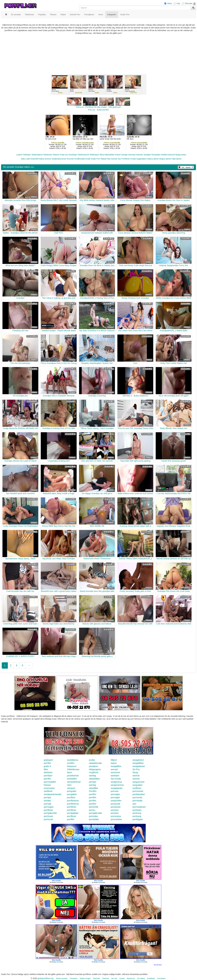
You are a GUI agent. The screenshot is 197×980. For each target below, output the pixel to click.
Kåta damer (177, 159)
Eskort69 (35, 159)
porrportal (115, 804)
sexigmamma (117, 785)
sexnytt (114, 769)
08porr (114, 760)
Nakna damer (153, 159)
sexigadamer (139, 766)
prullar (92, 760)
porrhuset (48, 816)
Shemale (188, 3)
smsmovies (49, 788)
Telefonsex (48, 155)
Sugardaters (141, 159)
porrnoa (114, 791)
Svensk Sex (116, 159)
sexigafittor (116, 766)
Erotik (88, 159)
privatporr (94, 766)
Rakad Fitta (106, 159)
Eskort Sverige (121, 155)
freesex (47, 785)
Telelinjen (27, 155)
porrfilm (47, 763)
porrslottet (94, 819)
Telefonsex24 (84, 155)
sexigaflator (138, 763)
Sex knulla (116, 779)
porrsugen (49, 807)
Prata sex (64, 155)
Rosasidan (156, 155)
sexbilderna (73, 760)
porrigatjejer (73, 813)
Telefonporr (94, 155)
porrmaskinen (139, 807)
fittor (46, 769)
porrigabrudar (50, 813)
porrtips (93, 782)
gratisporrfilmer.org (45, 978)
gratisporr (48, 760)
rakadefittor (94, 779)
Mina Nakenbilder (107, 155)
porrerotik (94, 807)
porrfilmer (72, 807)
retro (69, 785)
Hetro (170, 3)
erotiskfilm (72, 779)
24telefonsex (73, 769)
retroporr (71, 788)
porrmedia (137, 801)
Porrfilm (93, 791)
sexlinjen (115, 776)
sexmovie (115, 772)
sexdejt (47, 801)
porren (92, 810)
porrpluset (116, 807)
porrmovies (138, 791)
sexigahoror (138, 760)
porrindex (94, 816)
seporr (114, 763)
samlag (92, 776)
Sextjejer (147, 155)
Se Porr (136, 769)
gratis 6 (47, 766)
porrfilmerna (73, 801)
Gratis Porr (95, 159)
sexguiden (137, 785)
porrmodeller (50, 782)
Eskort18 (171, 155)
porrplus (115, 810)
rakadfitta (93, 788)
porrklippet (138, 819)
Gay (178, 3)
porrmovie (137, 797)
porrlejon (48, 776)
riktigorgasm (95, 769)
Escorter (70, 159)
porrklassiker (139, 794)
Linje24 (19, 155)
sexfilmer (137, 788)
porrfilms (71, 797)
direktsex (48, 772)
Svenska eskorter (136, 155)
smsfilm (71, 763)
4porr (70, 772)
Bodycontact (181, 155)
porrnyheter (116, 819)
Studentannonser (59, 159)
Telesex (56, 155)
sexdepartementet (53, 794)
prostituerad (73, 776)
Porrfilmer (126, 159)
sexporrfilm (116, 801)
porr (134, 804)
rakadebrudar (95, 763)
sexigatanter (117, 788)
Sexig (135, 772)
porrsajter (115, 794)
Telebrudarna (37, 155)
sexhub (136, 776)
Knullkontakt (80, 159)
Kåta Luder (26, 159)
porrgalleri (72, 794)
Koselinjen (73, 155)
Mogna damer (165, 159)
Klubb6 (164, 155)
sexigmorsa (116, 782)
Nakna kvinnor (45, 159)
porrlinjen (137, 810)
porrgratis (72, 791)
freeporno (72, 766)
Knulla (133, 159)
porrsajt (47, 804)
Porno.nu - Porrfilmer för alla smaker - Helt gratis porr (99, 107)
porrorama (116, 816)
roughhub (94, 772)
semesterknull (74, 782)
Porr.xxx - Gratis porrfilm (99, 110)
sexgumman (138, 782)
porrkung (137, 813)
